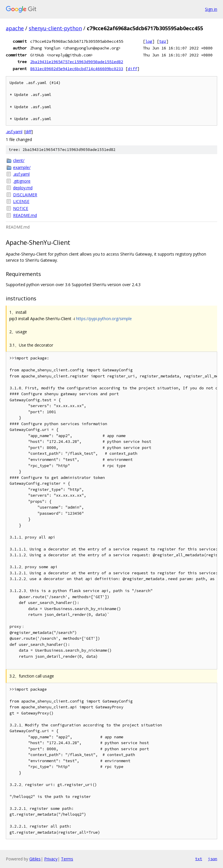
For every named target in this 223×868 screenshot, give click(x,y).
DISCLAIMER (25, 195)
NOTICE (21, 208)
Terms (67, 859)
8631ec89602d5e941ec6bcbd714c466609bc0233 (77, 69)
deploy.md (23, 188)
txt (199, 859)
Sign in (211, 9)
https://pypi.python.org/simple (104, 319)
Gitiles (35, 859)
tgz (163, 41)
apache (15, 28)
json (213, 859)
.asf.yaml (14, 132)
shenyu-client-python (55, 28)
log (149, 41)
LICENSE (21, 201)
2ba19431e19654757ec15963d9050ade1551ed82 (77, 62)
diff (132, 69)
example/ (22, 167)
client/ (19, 160)
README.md (25, 215)
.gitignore (22, 181)
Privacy (51, 859)
